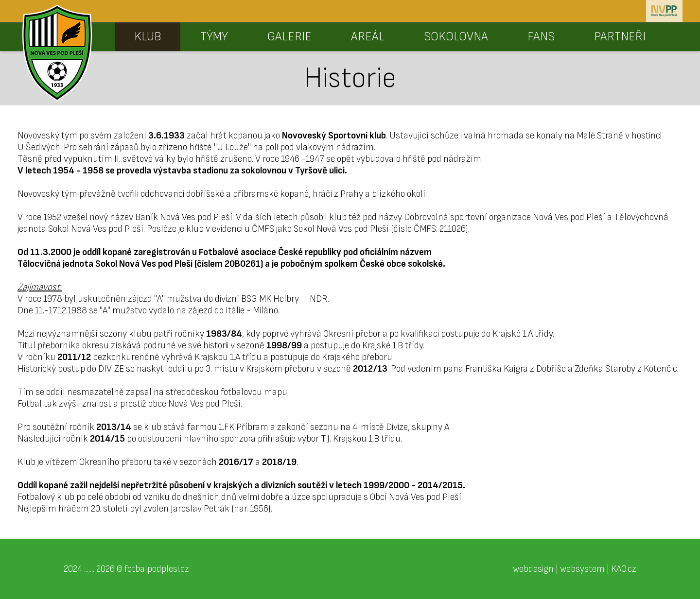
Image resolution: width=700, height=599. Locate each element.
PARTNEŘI (620, 37)
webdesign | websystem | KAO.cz (575, 569)
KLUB (148, 37)
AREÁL (368, 37)
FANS (541, 37)
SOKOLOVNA (456, 37)
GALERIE (289, 37)
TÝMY (214, 37)
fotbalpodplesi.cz (157, 569)
